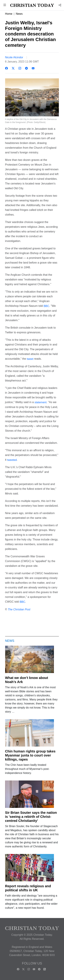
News (19, 14)
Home (9, 14)
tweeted (12, 460)
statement (40, 402)
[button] (5, 5)
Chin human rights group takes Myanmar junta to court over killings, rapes (30, 755)
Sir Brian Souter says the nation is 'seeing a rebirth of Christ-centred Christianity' (31, 817)
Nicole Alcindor (14, 57)
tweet (30, 359)
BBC (46, 306)
